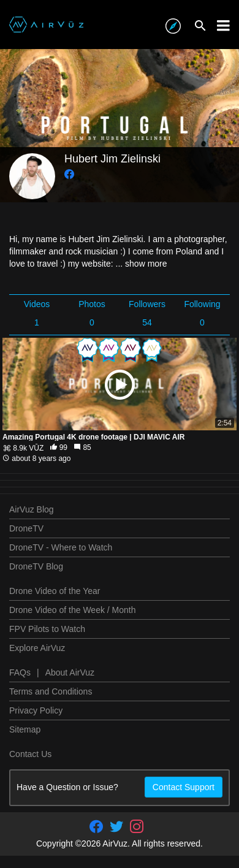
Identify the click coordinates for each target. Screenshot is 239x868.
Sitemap (25, 729)
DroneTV (26, 528)
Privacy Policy (36, 710)
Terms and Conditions (51, 691)
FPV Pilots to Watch (47, 629)
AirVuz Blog (32, 509)
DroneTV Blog (36, 566)
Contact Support (184, 787)
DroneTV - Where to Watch (61, 547)
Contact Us (30, 754)
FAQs (20, 672)
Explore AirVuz (37, 648)
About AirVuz (70, 672)
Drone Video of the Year (55, 591)
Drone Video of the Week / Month (73, 610)
